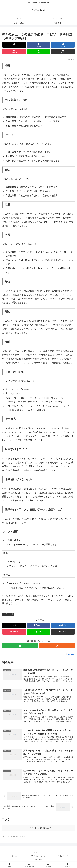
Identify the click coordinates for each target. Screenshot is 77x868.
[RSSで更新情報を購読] (57, 646)
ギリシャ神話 (8, 614)
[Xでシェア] (14, 45)
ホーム (14, 857)
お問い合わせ (63, 857)
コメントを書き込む (38, 829)
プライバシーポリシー (38, 857)
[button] (63, 52)
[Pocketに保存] (14, 52)
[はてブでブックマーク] (63, 45)
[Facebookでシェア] (38, 45)
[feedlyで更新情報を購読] (20, 646)
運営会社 (39, 860)
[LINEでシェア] (38, 52)
